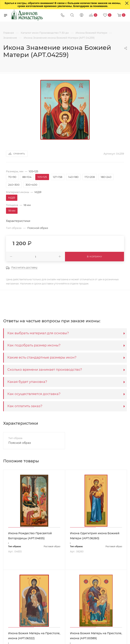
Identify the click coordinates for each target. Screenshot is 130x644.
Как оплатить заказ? (25, 406)
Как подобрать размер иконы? (34, 345)
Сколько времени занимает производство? (45, 370)
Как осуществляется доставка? (34, 394)
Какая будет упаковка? (27, 382)
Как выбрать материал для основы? (38, 333)
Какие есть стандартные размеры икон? (42, 357)
